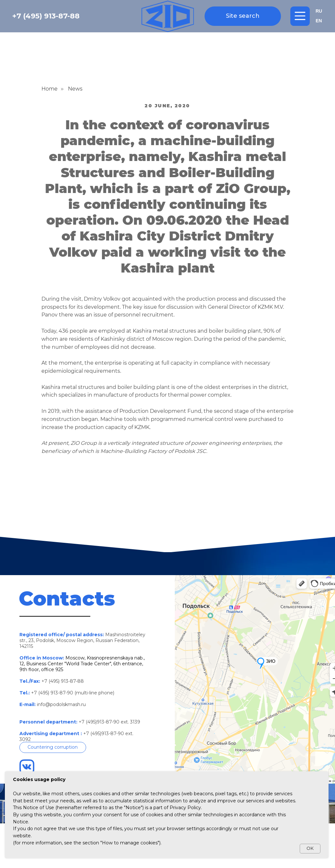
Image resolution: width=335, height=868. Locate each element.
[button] (53, 747)
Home (50, 89)
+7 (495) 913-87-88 (46, 16)
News (75, 89)
